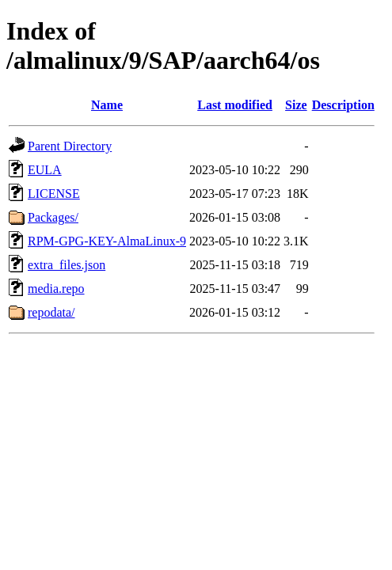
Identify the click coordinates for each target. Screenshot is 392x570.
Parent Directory (70, 146)
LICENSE (54, 194)
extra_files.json (67, 265)
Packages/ (53, 217)
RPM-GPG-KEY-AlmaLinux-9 (107, 241)
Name (107, 105)
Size (296, 105)
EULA (45, 170)
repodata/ (51, 312)
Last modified (235, 105)
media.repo (56, 289)
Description (343, 105)
